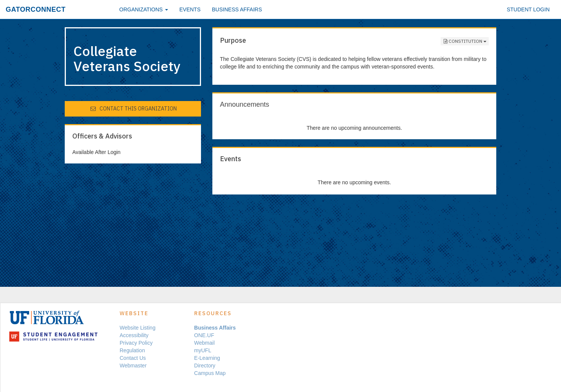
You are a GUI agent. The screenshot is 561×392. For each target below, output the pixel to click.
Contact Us (133, 358)
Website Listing (138, 328)
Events (190, 9)
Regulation (132, 350)
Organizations (144, 9)
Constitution (465, 41)
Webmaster (133, 366)
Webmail (204, 343)
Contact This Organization (133, 109)
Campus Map (210, 373)
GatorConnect (36, 9)
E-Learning (207, 358)
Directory (205, 366)
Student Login (528, 9)
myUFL (203, 350)
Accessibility (134, 335)
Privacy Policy (136, 343)
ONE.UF (204, 335)
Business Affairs (237, 9)
